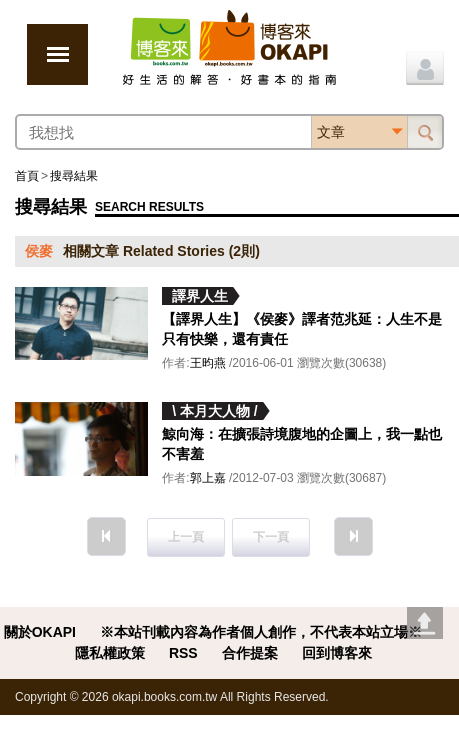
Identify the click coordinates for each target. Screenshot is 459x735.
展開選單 (57, 54)
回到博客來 (337, 653)
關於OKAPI (40, 632)
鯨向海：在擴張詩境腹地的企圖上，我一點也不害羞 (302, 444)
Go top (425, 623)
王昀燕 (208, 363)
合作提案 (250, 653)
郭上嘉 (208, 478)
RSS (183, 653)
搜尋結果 (74, 176)
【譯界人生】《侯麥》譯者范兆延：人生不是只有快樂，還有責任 (302, 329)
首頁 (27, 176)
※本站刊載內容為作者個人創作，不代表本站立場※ (261, 632)
